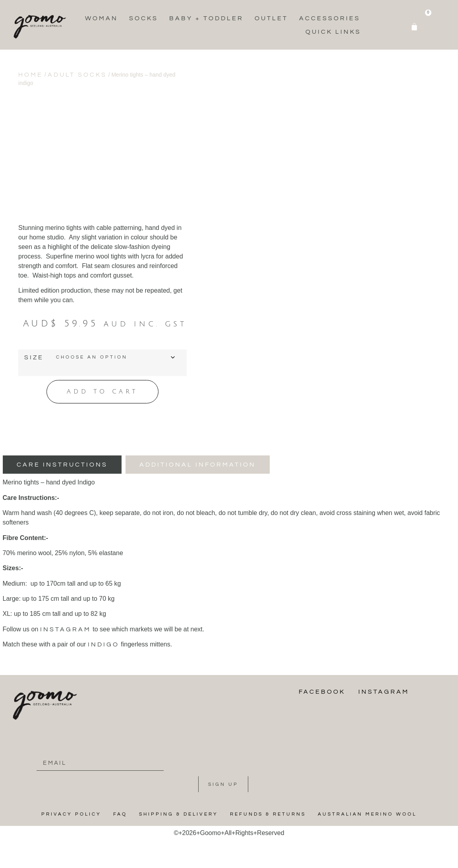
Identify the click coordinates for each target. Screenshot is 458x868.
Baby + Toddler (206, 18)
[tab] (62, 463)
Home (31, 75)
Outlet (271, 18)
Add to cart (103, 391)
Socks (144, 18)
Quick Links (333, 32)
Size (34, 357)
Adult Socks (77, 75)
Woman (101, 18)
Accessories (330, 18)
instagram (66, 628)
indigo (103, 643)
